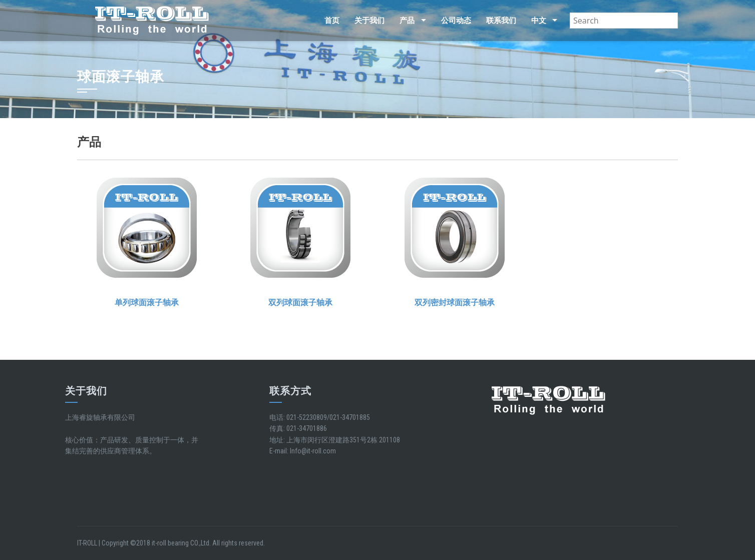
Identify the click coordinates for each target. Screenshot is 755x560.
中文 (539, 21)
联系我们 (501, 21)
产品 (407, 21)
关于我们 (369, 21)
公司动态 (456, 21)
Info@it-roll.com (313, 451)
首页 (332, 21)
